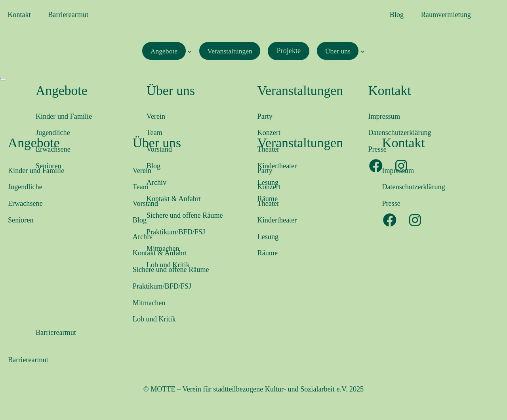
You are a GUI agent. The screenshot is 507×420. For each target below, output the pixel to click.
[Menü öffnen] (3, 79)
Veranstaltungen (300, 143)
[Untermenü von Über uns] (366, 51)
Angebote (34, 143)
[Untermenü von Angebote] (188, 51)
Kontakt (403, 143)
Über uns (157, 143)
